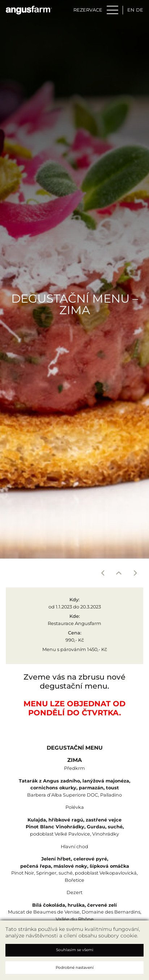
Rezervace (88, 10)
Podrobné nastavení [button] (75, 968)
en (131, 10)
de (140, 10)
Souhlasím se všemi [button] (75, 950)
